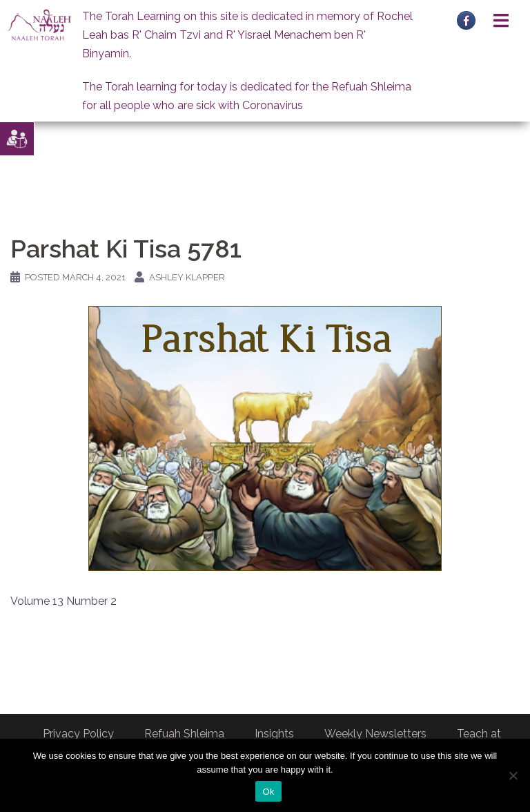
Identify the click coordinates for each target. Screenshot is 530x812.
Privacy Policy (78, 734)
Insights (274, 734)
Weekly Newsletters (375, 734)
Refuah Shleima (184, 734)
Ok (268, 792)
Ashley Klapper (187, 277)
